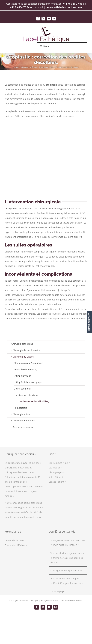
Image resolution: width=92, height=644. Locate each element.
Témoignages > (57, 472)
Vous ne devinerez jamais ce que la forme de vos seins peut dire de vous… (68, 558)
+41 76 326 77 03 (73, 4)
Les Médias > (55, 468)
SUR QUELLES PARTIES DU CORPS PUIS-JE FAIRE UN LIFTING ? (68, 543)
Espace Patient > (57, 482)
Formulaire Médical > (16, 545)
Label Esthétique (74, 600)
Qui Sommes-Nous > (59, 463)
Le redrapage (58, 591)
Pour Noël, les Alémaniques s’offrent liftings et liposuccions (67, 581)
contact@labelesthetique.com (64, 7)
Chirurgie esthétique (22, 344)
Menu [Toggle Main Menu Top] (44, 46)
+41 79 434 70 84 (20, 7)
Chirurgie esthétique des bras (66, 570)
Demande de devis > (16, 540)
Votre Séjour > (56, 477)
